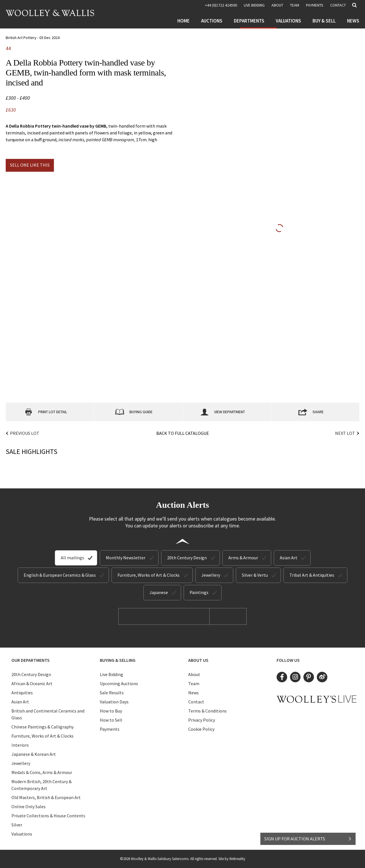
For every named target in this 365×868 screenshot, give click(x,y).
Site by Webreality (232, 859)
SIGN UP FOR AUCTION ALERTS (308, 839)
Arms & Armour (243, 558)
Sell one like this (30, 165)
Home (183, 21)
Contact (338, 5)
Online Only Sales (29, 806)
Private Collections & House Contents (48, 816)
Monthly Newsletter (126, 558)
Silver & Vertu (255, 575)
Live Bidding (111, 674)
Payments (315, 5)
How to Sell (111, 720)
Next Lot (345, 433)
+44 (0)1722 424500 (221, 5)
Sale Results (112, 693)
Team (295, 5)
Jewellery (211, 575)
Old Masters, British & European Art (46, 797)
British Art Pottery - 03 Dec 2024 (33, 38)
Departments (249, 21)
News (353, 21)
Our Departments (31, 660)
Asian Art (289, 558)
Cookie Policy (201, 729)
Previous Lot (25, 433)
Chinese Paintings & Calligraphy (42, 727)
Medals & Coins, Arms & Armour (42, 772)
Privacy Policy (202, 720)
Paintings (199, 592)
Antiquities (22, 693)
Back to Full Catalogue (183, 433)
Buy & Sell (324, 21)
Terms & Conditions (207, 711)
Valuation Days (114, 702)
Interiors (20, 745)
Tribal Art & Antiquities (312, 575)
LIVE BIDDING (254, 5)
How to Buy (111, 711)
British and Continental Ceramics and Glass (48, 714)
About (277, 5)
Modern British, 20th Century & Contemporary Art (41, 785)
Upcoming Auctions (119, 683)
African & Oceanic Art (32, 683)
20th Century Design (187, 558)
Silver (17, 825)
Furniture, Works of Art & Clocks (149, 575)
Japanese (159, 592)
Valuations (288, 21)
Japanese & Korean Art (34, 754)
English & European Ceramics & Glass (60, 575)
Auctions (212, 21)
